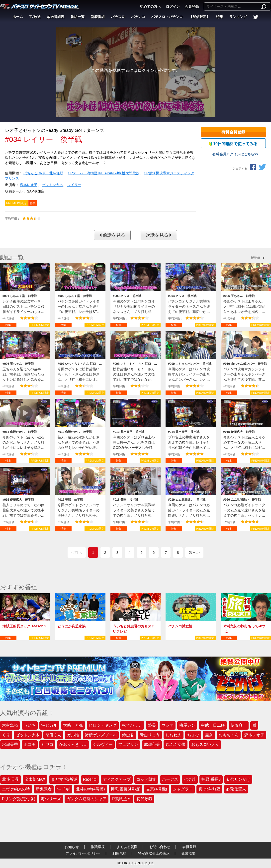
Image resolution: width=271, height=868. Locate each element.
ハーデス (170, 779)
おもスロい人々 (205, 744)
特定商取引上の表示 (154, 853)
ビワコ (47, 744)
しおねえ (174, 735)
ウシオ (168, 725)
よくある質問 (127, 847)
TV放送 (35, 17)
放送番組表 (56, 17)
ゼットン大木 (52, 185)
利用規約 (119, 853)
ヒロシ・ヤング (103, 725)
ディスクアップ (117, 779)
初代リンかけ (238, 779)
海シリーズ (51, 799)
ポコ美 (30, 744)
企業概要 (188, 853)
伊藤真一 (239, 725)
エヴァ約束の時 (16, 789)
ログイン (173, 6)
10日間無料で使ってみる (233, 144)
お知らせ (72, 847)
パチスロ (118, 17)
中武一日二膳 (213, 725)
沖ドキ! (64, 789)
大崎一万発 (73, 725)
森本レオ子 (29, 185)
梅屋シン (187, 725)
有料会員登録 (233, 132)
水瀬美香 (10, 744)
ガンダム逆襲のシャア (87, 799)
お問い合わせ (160, 847)
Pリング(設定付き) (19, 799)
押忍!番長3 (211, 779)
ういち (30, 725)
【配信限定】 (199, 17)
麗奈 (209, 735)
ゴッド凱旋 (146, 779)
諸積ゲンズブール (101, 735)
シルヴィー (103, 744)
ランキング (238, 17)
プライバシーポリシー (83, 853)
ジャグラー (183, 789)
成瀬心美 (152, 744)
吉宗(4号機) (157, 789)
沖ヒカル (49, 725)
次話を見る (159, 235)
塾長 (152, 725)
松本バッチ (132, 725)
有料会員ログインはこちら (233, 154)
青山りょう (150, 735)
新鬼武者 (44, 789)
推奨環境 (98, 847)
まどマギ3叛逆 (64, 779)
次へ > (194, 552)
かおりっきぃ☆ (73, 744)
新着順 (255, 258)
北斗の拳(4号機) (90, 789)
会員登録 (192, 6)
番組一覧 (78, 17)
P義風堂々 (122, 799)
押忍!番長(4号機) (126, 789)
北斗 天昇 (10, 779)
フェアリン (128, 744)
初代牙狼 (144, 799)
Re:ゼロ (90, 779)
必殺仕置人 (236, 789)
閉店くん (53, 735)
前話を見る (112, 235)
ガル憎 (73, 735)
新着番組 (98, 17)
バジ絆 (190, 779)
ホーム (18, 17)
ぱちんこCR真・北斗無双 (43, 173)
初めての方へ (150, 6)
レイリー (74, 185)
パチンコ (138, 17)
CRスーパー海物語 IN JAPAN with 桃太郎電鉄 (104, 173)
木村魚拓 (10, 725)
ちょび (193, 735)
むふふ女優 (176, 744)
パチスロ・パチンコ (167, 17)
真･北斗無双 (209, 789)
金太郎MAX (35, 779)
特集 (220, 17)
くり (6, 735)
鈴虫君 (128, 735)
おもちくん (229, 735)
